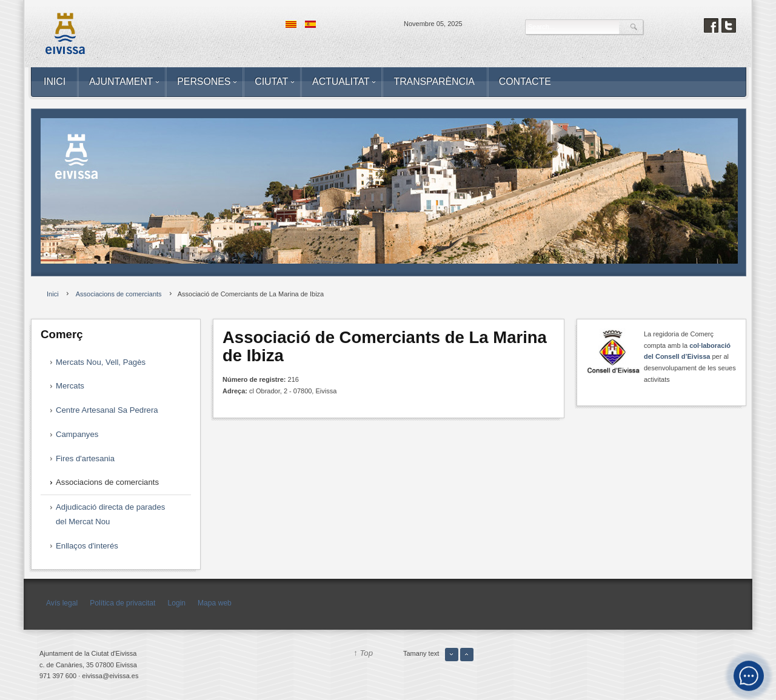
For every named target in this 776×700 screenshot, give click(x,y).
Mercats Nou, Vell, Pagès (101, 362)
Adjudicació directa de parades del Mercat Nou (110, 514)
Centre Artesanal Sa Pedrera (107, 410)
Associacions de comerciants (107, 482)
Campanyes (77, 434)
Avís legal (62, 603)
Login (176, 603)
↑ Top (363, 653)
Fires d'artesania (85, 458)
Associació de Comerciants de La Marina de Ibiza (385, 346)
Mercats (70, 386)
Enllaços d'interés (87, 546)
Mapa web (215, 603)
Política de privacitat (122, 603)
